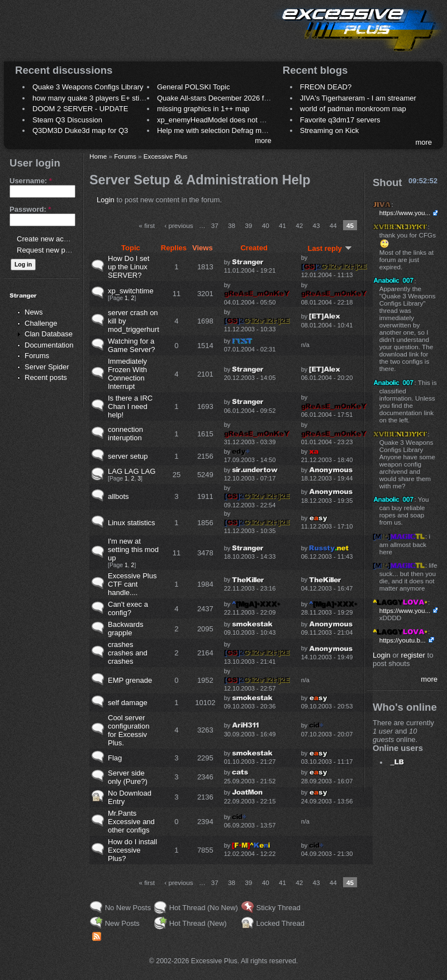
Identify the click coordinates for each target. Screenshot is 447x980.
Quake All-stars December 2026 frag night (225, 98)
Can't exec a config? (128, 608)
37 (215, 225)
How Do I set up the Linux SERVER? (129, 267)
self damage (128, 703)
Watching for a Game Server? (132, 345)
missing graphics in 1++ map (203, 109)
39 (248, 225)
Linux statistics (132, 523)
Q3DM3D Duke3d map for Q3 (80, 130)
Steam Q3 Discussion (67, 120)
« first (147, 225)
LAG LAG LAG (132, 471)
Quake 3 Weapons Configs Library (88, 87)
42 (299, 225)
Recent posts (46, 377)
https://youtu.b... (403, 640)
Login (106, 200)
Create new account (49, 239)
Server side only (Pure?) (128, 777)
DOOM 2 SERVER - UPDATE (80, 109)
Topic (131, 248)
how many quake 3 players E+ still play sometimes (114, 98)
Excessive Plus (166, 156)
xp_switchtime (131, 291)
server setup (128, 456)
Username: (31, 181)
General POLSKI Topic (194, 87)
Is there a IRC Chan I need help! (130, 406)
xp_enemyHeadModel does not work (216, 120)
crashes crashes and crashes (128, 653)
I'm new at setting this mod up (133, 550)
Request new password (54, 250)
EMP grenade (130, 680)
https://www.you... (405, 213)
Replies (174, 248)
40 (266, 225)
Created (254, 248)
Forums (37, 356)
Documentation (49, 345)
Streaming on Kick (330, 130)
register (413, 655)
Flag (115, 758)
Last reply (329, 248)
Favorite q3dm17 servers (340, 120)
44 (333, 225)
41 (282, 225)
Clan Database (49, 334)
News (34, 312)
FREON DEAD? (326, 87)
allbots (118, 496)
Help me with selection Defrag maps (215, 130)
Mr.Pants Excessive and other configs (131, 822)
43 (316, 225)
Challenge (41, 323)
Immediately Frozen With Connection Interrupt (127, 374)
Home (98, 156)
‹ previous (179, 225)
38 (232, 225)
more (263, 141)
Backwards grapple (126, 629)
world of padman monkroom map (353, 109)
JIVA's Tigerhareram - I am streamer (358, 98)
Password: (30, 209)
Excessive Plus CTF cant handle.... (132, 584)
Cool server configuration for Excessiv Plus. (129, 730)
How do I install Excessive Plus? (132, 850)
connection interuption (125, 434)
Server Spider (47, 367)
